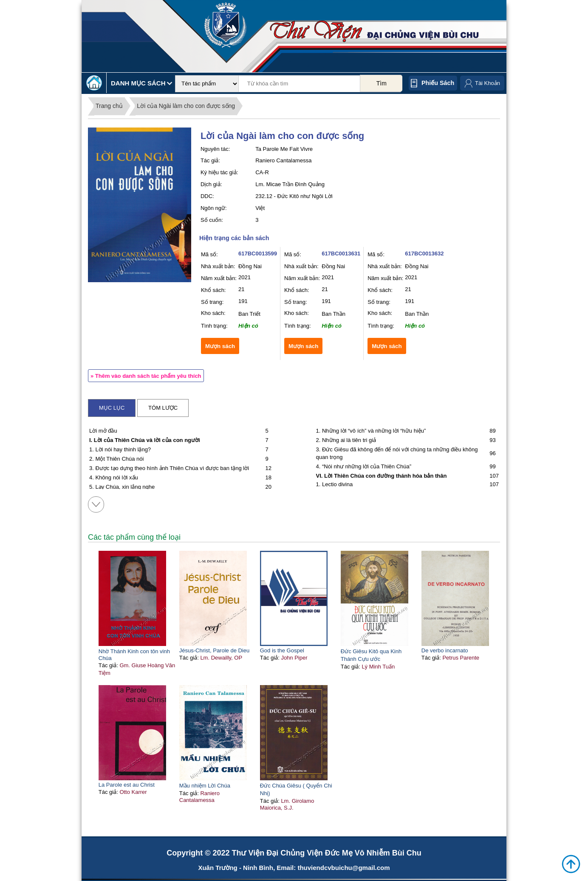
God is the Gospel (282, 650)
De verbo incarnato (445, 650)
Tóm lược (163, 408)
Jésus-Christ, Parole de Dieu (214, 650)
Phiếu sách (438, 83)
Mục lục (112, 408)
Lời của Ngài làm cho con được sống (186, 106)
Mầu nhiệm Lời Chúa (205, 786)
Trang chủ (109, 106)
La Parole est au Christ (127, 785)
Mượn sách (220, 346)
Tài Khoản (488, 83)
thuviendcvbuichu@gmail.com (343, 868)
